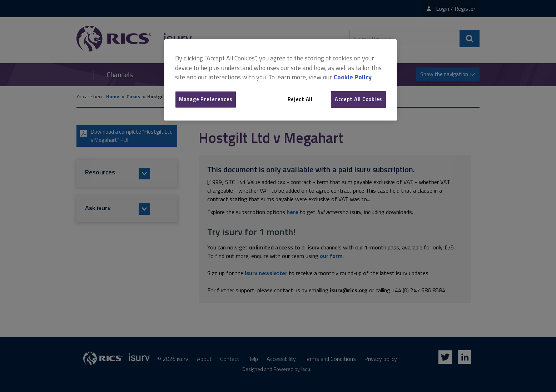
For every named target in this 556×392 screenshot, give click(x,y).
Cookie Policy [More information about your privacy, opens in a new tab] (353, 77)
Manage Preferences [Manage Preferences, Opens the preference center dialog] (206, 99)
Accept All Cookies (358, 99)
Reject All (300, 99)
